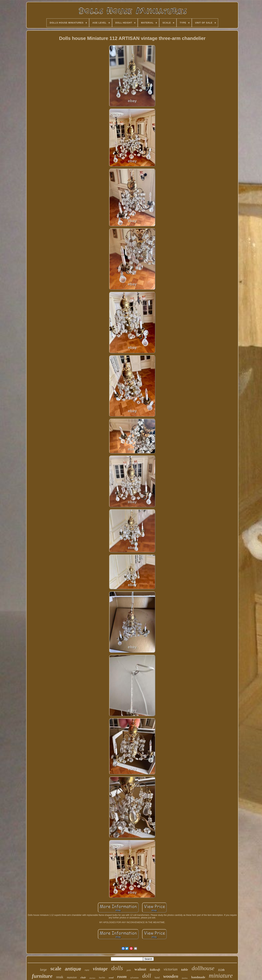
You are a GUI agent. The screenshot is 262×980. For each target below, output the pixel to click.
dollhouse (203, 968)
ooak (60, 977)
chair (83, 978)
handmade (198, 977)
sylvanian (134, 978)
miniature (221, 976)
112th (221, 970)
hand (157, 978)
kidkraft (155, 970)
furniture (42, 976)
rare (87, 970)
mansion (72, 977)
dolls (117, 968)
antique (73, 969)
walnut (140, 969)
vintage (100, 969)
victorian (171, 969)
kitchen (92, 978)
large (43, 970)
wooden (171, 976)
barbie (102, 978)
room (122, 977)
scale (56, 969)
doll (147, 976)
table (184, 970)
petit (129, 970)
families (185, 978)
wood (111, 978)
